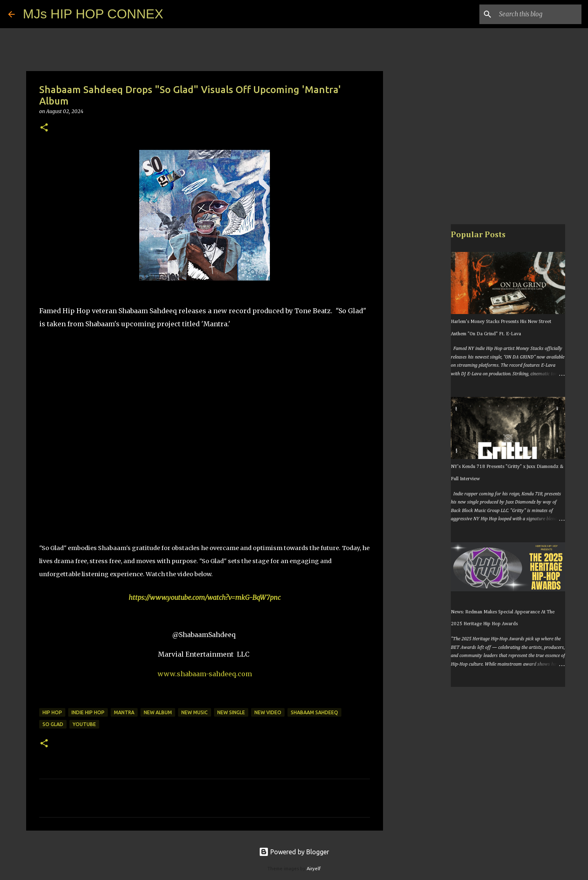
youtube (84, 724)
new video (268, 712)
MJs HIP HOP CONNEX (93, 14)
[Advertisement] (425, 353)
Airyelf (314, 869)
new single (231, 712)
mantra (124, 712)
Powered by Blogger (294, 852)
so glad (53, 724)
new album (158, 712)
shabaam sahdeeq (314, 712)
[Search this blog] (539, 14)
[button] (44, 128)
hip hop (52, 712)
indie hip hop (88, 712)
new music (195, 712)
